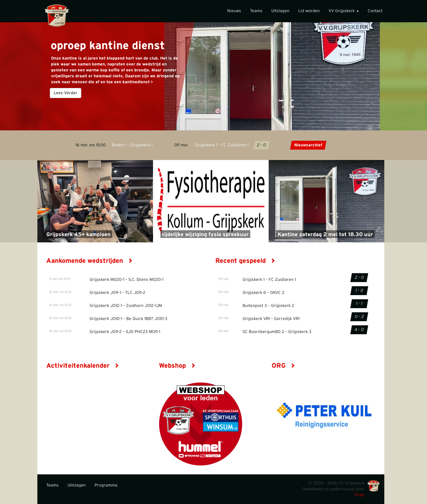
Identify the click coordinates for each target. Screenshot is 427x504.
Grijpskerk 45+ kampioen (78, 235)
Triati (359, 495)
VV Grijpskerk (344, 11)
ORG (283, 366)
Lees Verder (66, 93)
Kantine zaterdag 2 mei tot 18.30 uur (325, 235)
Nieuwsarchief (308, 145)
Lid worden (309, 11)
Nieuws (234, 11)
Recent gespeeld (245, 261)
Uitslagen (280, 11)
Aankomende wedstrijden (89, 261)
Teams (256, 11)
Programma (106, 485)
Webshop (177, 366)
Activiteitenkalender (83, 366)
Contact (375, 11)
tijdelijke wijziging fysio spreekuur (205, 235)
